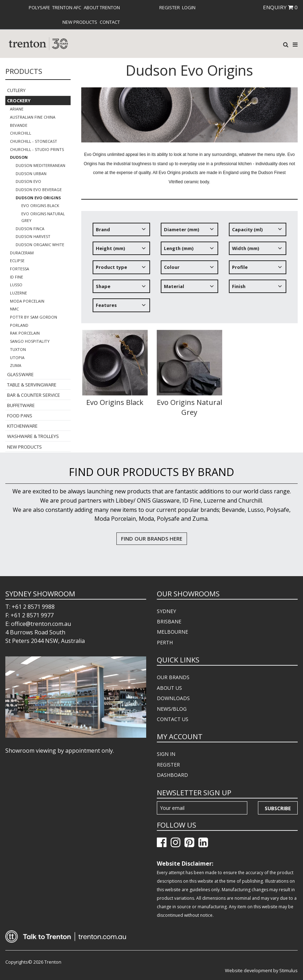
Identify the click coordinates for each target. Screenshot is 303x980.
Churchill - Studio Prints (37, 149)
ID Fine (16, 277)
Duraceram (22, 253)
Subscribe (278, 808)
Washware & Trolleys (33, 436)
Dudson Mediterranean (40, 165)
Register (170, 7)
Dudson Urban (31, 174)
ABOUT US (169, 688)
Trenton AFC (67, 7)
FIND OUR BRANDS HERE (152, 538)
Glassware (20, 374)
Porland (19, 325)
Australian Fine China (33, 117)
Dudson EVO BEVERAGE (39, 189)
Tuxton (18, 349)
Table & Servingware (32, 385)
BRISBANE (169, 621)
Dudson (19, 157)
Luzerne (18, 293)
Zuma (16, 365)
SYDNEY (166, 611)
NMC (14, 309)
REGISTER (168, 765)
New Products (80, 22)
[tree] (190, 270)
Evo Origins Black (40, 205)
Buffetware (21, 405)
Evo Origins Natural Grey (43, 217)
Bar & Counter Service (34, 395)
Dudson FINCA (30, 229)
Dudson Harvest (33, 236)
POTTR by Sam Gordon (34, 317)
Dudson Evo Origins (38, 198)
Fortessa (20, 269)
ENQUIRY (280, 7)
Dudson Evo (28, 181)
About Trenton (102, 7)
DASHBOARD (172, 775)
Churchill (21, 133)
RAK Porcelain (25, 333)
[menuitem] (39, 7)
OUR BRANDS (173, 677)
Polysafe (39, 7)
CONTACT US (173, 719)
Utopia (17, 358)
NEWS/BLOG (172, 709)
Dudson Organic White (40, 245)
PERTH (165, 642)
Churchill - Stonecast (34, 141)
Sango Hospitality (30, 341)
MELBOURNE (172, 632)
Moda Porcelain (27, 301)
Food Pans (20, 416)
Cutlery (16, 90)
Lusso (16, 285)
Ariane (17, 109)
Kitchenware (22, 426)
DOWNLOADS (173, 698)
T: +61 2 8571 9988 (30, 607)
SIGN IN (166, 754)
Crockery (19, 101)
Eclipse (17, 261)
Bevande (19, 125)
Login (189, 7)
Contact (110, 22)
